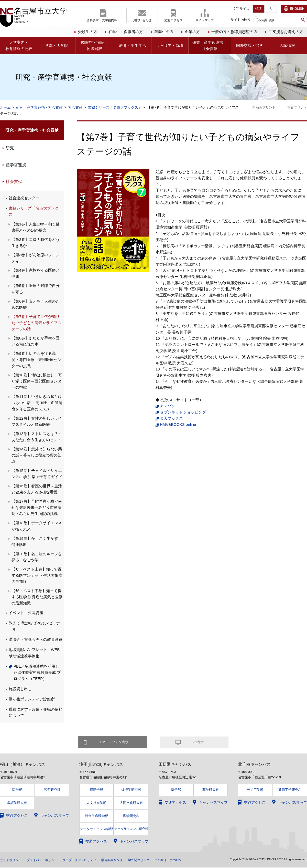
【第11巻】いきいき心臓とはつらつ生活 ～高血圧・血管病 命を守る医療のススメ (37, 403)
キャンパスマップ (55, 816)
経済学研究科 (131, 790)
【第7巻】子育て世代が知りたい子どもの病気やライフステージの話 (36, 323)
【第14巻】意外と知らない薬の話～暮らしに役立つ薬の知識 (37, 455)
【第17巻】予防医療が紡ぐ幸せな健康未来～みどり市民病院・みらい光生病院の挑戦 (37, 507)
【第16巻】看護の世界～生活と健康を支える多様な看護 (37, 489)
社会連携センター (24, 198)
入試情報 (287, 45)
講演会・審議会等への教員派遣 (36, 639)
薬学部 (176, 790)
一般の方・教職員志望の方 (234, 32)
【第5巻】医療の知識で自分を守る (36, 289)
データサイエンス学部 (96, 830)
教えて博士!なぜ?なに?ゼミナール (34, 626)
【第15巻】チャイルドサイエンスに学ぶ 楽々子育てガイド (37, 474)
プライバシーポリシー (48, 860)
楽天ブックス (171, 418)
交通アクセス (173, 20)
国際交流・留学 (250, 45)
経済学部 (96, 790)
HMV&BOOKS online (178, 424)
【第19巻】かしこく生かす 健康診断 (37, 541)
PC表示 (198, 742)
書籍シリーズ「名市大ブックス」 (115, 107)
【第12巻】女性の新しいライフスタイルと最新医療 (37, 421)
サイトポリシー (13, 860)
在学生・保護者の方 (126, 32)
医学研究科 (52, 790)
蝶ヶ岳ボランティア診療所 (32, 699)
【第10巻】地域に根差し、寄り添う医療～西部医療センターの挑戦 (37, 381)
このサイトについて (192, 860)
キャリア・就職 (170, 45)
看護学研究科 (17, 804)
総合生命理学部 (97, 817)
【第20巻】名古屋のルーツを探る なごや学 (37, 557)
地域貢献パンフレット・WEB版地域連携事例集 (34, 653)
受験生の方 (88, 32)
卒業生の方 (164, 32)
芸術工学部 (255, 790)
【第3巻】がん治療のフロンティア (36, 258)
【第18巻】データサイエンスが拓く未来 (37, 526)
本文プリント (297, 107)
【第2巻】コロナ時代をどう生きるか (36, 242)
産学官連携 (16, 165)
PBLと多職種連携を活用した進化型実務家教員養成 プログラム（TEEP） (37, 672)
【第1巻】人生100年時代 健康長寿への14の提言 (36, 227)
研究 (10, 148)
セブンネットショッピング (183, 412)
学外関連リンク (158, 860)
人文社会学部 (96, 804)
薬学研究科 (211, 790)
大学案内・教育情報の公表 (19, 45)
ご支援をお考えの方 (286, 32)
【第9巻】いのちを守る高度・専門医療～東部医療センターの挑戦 (36, 360)
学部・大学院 (57, 45)
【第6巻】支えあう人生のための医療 (36, 304)
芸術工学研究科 (290, 790)
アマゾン (168, 406)
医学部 (17, 790)
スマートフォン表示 (115, 742)
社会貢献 (75, 107)
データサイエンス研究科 (131, 829)
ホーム (5, 107)
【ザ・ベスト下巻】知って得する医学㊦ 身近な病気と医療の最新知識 (37, 597)
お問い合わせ (142, 20)
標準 (258, 9)
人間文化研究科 (131, 804)
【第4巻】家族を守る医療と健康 (36, 273)
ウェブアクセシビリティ (91, 860)
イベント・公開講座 (26, 613)
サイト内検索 (240, 20)
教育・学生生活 (133, 45)
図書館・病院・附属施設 (95, 45)
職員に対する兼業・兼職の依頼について (36, 712)
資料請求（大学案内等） (103, 20)
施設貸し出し (20, 689)
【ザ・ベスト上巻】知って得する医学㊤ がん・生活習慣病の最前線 (37, 575)
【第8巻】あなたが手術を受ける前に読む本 (36, 341)
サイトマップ (205, 20)
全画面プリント (264, 107)
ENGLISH (297, 9)
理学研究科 (131, 817)
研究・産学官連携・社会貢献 (210, 45)
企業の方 (192, 32)
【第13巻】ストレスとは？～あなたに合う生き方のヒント (37, 437)
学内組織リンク (128, 860)
